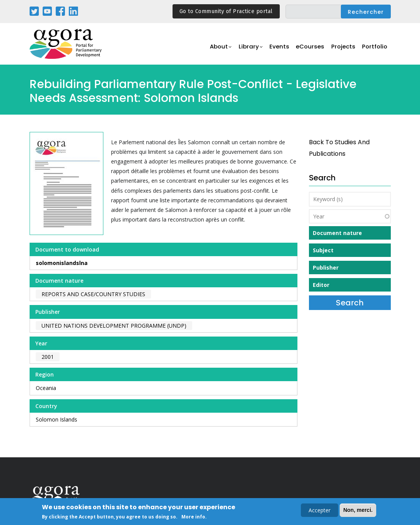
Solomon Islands (56, 419)
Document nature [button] (337, 233)
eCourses (310, 48)
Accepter (320, 511)
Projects (343, 48)
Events (279, 48)
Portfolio (375, 48)
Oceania (46, 388)
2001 (48, 357)
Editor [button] (321, 285)
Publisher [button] (326, 267)
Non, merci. (358, 511)
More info (193, 517)
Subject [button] (323, 250)
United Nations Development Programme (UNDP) (114, 326)
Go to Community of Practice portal (226, 11)
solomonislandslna (62, 263)
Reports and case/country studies (93, 294)
